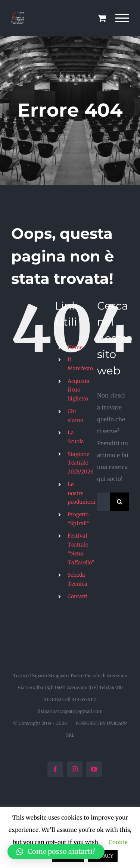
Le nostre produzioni (82, 493)
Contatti (78, 596)
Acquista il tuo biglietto (79, 390)
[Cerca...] (104, 502)
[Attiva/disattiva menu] (122, 18)
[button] (56, 852)
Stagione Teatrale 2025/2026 (80, 463)
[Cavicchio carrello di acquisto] (102, 18)
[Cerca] (119, 502)
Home (75, 347)
